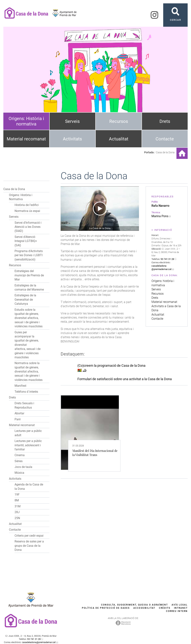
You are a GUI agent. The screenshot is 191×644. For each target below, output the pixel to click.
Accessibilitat (144, 608)
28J (17, 512)
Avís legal (180, 605)
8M (17, 500)
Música (19, 473)
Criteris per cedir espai (29, 536)
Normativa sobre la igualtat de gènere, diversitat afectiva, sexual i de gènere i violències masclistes (29, 371)
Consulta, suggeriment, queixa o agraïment (134, 605)
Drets (165, 121)
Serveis (72, 121)
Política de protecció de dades (106, 608)
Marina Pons (160, 216)
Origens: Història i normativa (26, 121)
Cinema (20, 455)
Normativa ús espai (27, 211)
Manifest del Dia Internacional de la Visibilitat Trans (95, 453)
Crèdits (165, 608)
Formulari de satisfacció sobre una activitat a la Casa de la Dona (125, 379)
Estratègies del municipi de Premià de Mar (29, 275)
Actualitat (119, 139)
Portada (149, 152)
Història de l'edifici (27, 205)
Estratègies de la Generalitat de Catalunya (25, 300)
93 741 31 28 (167, 259)
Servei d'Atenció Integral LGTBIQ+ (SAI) (26, 241)
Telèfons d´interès (26, 392)
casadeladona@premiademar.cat (39, 642)
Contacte (165, 139)
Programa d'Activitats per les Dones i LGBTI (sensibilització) (29, 255)
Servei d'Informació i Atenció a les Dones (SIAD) (28, 227)
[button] (46, 189)
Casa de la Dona (14, 189)
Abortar (19, 413)
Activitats (72, 139)
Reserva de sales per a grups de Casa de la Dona (29, 546)
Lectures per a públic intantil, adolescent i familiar (28, 445)
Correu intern (177, 611)
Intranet (181, 608)
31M (18, 506)
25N (17, 518)
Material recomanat (26, 139)
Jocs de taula (23, 467)
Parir (18, 419)
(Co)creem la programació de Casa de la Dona (111, 366)
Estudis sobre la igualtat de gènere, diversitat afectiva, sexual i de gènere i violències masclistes (29, 318)
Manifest (20, 386)
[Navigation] (100, 208)
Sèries (19, 461)
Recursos (119, 121)
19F (17, 495)
